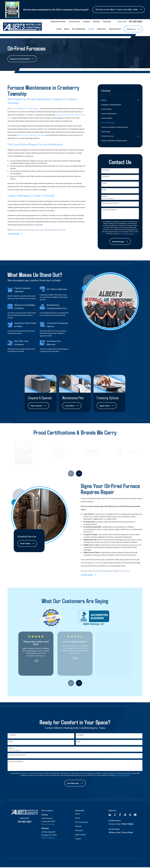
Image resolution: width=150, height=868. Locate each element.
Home (77, 814)
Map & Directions (48, 824)
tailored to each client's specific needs (31, 135)
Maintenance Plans (58, 21)
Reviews (96, 21)
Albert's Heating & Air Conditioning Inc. (25, 108)
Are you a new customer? (111, 203)
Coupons (86, 21)
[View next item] (79, 474)
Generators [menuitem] (102, 29)
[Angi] (125, 815)
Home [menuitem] (59, 29)
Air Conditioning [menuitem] (78, 29)
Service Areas (74, 21)
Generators (79, 830)
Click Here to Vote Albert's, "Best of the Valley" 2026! (119, 10)
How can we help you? (110, 210)
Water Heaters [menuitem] (115, 29)
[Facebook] (120, 815)
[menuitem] (119, 100)
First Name (106, 170)
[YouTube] (135, 815)
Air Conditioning (81, 822)
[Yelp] (130, 815)
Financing (107, 21)
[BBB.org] (115, 815)
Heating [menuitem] (91, 29)
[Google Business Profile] (110, 815)
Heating (78, 826)
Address (105, 196)
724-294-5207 (136, 22)
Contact (78, 839)
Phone (104, 183)
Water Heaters (81, 835)
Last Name (106, 176)
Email (104, 190)
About (77, 818)
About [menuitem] (67, 29)
